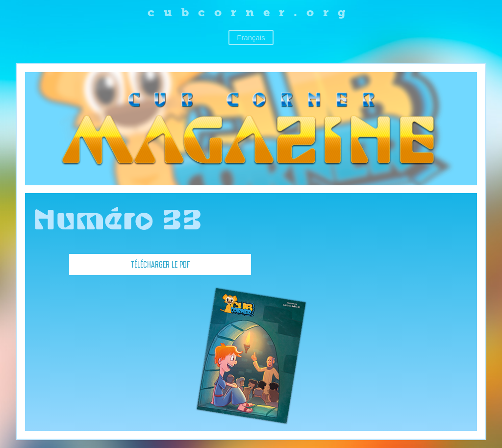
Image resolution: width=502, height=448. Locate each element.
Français (251, 37)
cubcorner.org (251, 12)
